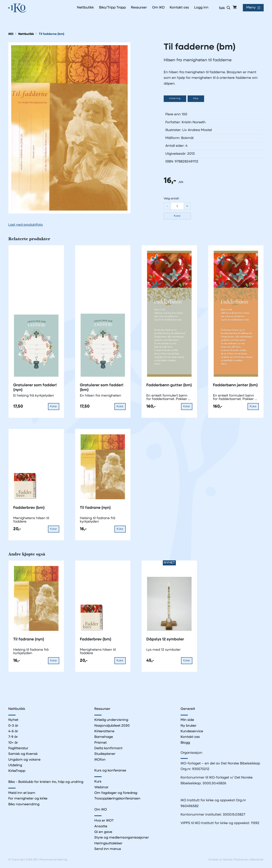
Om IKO (101, 810)
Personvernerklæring (54, 860)
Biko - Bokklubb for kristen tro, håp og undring (46, 782)
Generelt (188, 709)
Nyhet (13, 720)
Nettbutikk (27, 34)
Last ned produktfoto (26, 225)
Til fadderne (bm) (53, 34)
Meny (251, 8)
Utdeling (176, 99)
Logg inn (201, 8)
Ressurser (102, 709)
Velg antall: (171, 199)
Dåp (198, 99)
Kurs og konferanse (110, 771)
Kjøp (177, 216)
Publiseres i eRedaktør (249, 860)
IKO (11, 34)
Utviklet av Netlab (220, 860)
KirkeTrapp (17, 771)
